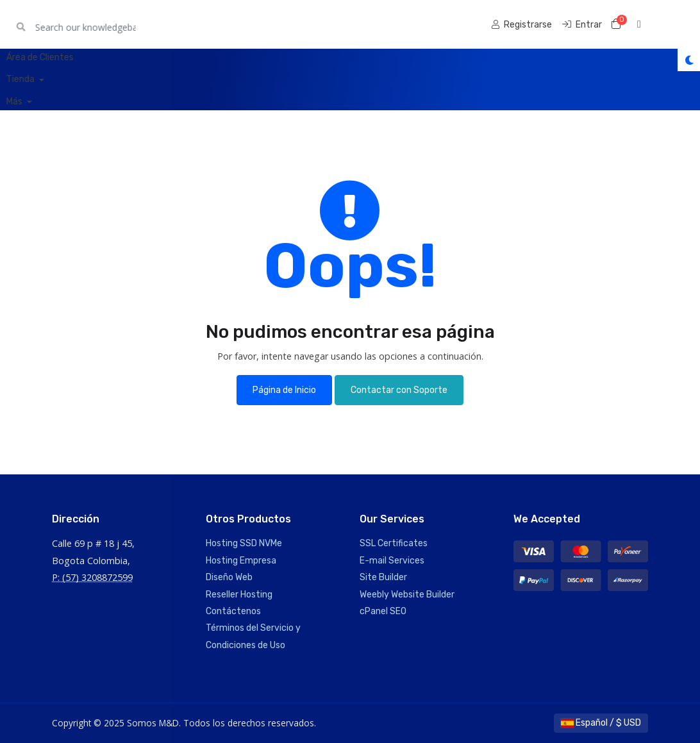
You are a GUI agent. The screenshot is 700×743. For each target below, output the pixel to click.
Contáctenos (233, 611)
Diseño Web (229, 577)
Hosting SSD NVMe (244, 543)
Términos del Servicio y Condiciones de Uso (253, 636)
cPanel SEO (383, 611)
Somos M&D (89, 24)
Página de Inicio (284, 390)
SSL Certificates (394, 543)
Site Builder (383, 577)
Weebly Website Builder (407, 595)
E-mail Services (392, 561)
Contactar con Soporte (399, 390)
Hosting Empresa (241, 561)
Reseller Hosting (239, 595)
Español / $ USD (601, 723)
